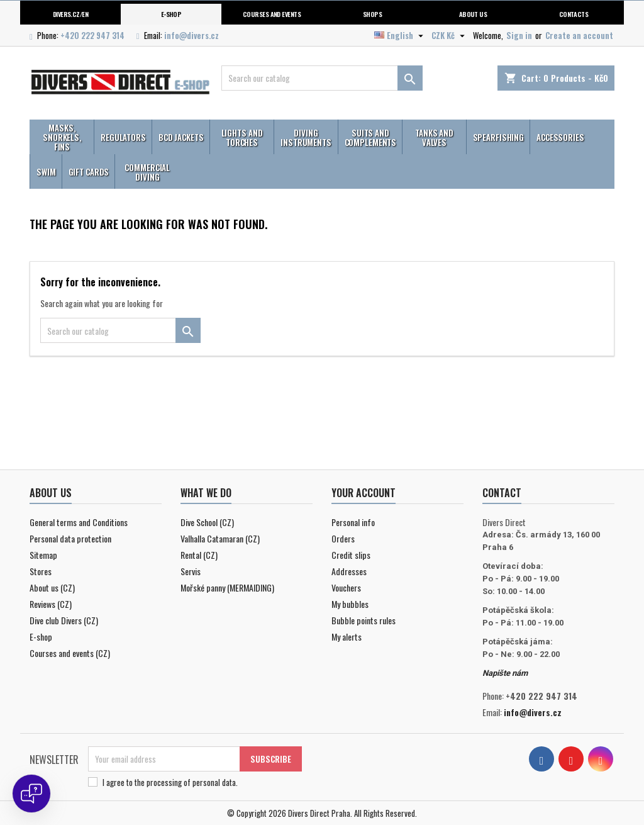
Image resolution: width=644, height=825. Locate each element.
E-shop (171, 14)
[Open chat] (31, 794)
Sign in (519, 35)
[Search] (322, 78)
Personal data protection (70, 538)
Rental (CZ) (199, 555)
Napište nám (505, 673)
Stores (41, 571)
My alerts (347, 637)
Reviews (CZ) (51, 604)
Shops (372, 14)
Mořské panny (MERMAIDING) (227, 587)
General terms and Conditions (79, 522)
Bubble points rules (364, 620)
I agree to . (170, 782)
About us (473, 14)
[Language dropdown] (400, 35)
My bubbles (350, 604)
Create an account (579, 35)
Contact (502, 493)
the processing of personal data (185, 782)
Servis (191, 571)
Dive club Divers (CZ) (64, 620)
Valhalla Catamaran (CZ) (220, 538)
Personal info (353, 522)
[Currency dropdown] (450, 35)
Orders (343, 538)
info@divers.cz (192, 35)
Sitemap (43, 555)
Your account (364, 493)
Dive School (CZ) (207, 522)
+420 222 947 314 (92, 35)
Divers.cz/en (71, 14)
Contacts (574, 14)
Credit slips (351, 555)
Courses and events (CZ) (70, 653)
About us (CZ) (52, 587)
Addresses (349, 571)
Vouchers (346, 587)
